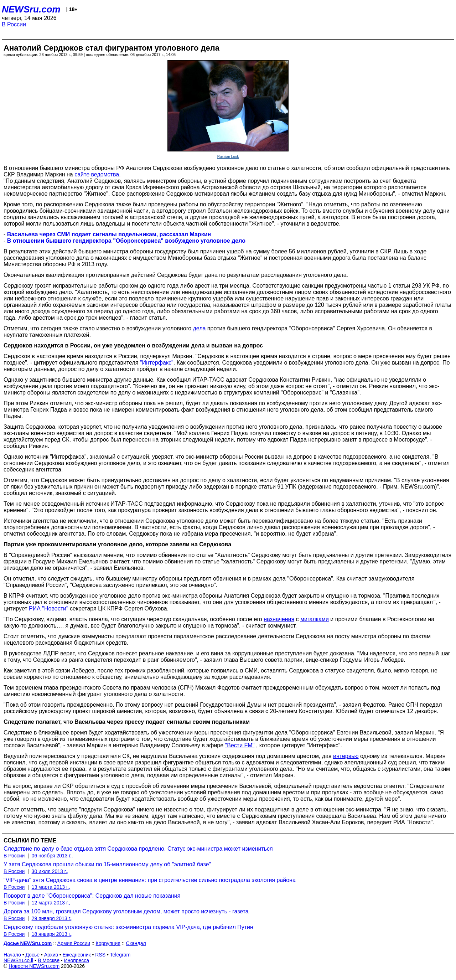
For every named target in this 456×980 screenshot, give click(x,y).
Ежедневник (77, 955)
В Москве (49, 960)
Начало (12, 955)
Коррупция (108, 943)
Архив (51, 955)
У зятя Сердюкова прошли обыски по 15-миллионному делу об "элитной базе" (107, 864)
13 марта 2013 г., (51, 887)
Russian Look (228, 157)
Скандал (136, 943)
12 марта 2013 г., (51, 903)
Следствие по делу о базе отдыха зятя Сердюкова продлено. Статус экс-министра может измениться (138, 849)
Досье (32, 955)
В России (14, 24)
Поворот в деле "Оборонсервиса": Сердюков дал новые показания (92, 896)
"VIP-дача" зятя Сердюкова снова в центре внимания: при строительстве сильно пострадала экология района (150, 880)
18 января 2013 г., (52, 934)
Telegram (120, 955)
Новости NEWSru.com (34, 966)
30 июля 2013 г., (50, 871)
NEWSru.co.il (18, 960)
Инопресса (77, 960)
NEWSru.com (31, 9)
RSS (100, 955)
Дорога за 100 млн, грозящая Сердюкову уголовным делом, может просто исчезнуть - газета (126, 911)
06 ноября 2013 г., (52, 856)
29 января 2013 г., (52, 918)
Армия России (74, 943)
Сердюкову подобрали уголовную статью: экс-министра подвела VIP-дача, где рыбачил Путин (128, 927)
